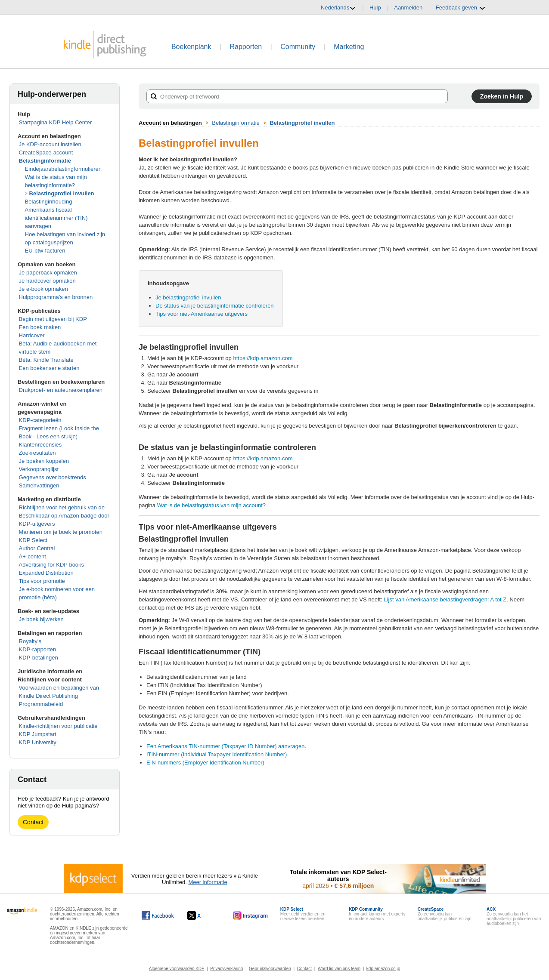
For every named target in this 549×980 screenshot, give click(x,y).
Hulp (375, 8)
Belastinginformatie (45, 161)
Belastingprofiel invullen (62, 193)
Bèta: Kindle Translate (46, 360)
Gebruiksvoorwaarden (270, 969)
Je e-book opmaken (43, 289)
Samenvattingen (39, 485)
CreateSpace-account (46, 153)
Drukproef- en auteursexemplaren (61, 390)
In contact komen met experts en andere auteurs (377, 914)
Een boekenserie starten (49, 368)
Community (298, 47)
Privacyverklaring (226, 969)
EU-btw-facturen (45, 251)
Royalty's (30, 641)
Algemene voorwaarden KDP (177, 969)
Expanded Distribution (46, 573)
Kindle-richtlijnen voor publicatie (58, 726)
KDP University (38, 742)
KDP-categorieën (40, 420)
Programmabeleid (41, 704)
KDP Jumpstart (38, 734)
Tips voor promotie (42, 581)
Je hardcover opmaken (47, 281)
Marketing (349, 47)
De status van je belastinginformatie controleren (215, 306)
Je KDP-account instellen (50, 144)
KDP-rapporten (38, 649)
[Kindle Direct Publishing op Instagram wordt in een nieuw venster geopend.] (251, 915)
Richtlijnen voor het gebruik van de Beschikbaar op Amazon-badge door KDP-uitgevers (64, 516)
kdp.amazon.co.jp (383, 969)
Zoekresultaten (37, 453)
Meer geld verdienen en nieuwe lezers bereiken (303, 914)
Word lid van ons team (339, 969)
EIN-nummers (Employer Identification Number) (205, 763)
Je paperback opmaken (48, 273)
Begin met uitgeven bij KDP (53, 319)
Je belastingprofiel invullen (188, 297)
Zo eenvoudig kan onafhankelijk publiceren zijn (445, 914)
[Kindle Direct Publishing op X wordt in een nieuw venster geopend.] (203, 915)
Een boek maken (40, 327)
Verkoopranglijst (39, 469)
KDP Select (33, 540)
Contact (33, 822)
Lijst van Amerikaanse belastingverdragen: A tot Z (445, 599)
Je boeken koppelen (44, 461)
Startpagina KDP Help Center (56, 122)
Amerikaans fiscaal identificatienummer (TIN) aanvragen (56, 218)
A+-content (33, 556)
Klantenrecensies (40, 445)
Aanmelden (408, 8)
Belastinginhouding (49, 202)
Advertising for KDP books (52, 565)
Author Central (37, 548)
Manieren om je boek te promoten (61, 532)
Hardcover (32, 335)
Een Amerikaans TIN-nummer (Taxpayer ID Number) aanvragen (226, 746)
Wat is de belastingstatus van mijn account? (211, 505)
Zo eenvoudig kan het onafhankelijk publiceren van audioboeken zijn (514, 916)
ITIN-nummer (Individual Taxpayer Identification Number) (217, 754)
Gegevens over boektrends (53, 477)
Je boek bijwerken (41, 619)
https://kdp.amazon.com (263, 358)
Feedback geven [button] (461, 8)
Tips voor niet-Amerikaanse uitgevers (202, 314)
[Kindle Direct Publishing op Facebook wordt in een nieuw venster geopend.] (158, 915)
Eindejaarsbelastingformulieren (64, 169)
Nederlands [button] (339, 8)
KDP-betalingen (39, 658)
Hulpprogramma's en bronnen (56, 297)
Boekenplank (191, 47)
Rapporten (246, 47)
